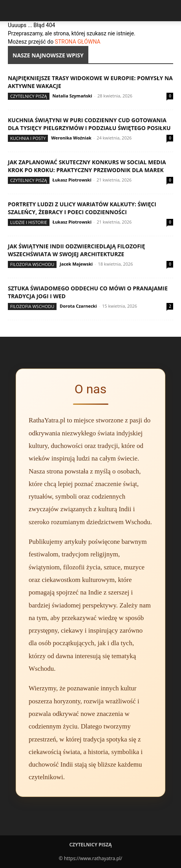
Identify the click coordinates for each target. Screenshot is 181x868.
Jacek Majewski (76, 264)
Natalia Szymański (72, 96)
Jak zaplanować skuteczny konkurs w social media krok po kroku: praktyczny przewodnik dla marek (87, 166)
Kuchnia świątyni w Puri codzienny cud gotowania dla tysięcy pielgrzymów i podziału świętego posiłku (89, 124)
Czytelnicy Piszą (29, 96)
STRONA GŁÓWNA (78, 42)
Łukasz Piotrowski (72, 180)
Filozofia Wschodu (32, 264)
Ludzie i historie (29, 222)
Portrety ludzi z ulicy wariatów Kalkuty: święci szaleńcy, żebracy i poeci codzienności (82, 208)
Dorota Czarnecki (78, 306)
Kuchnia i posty (28, 138)
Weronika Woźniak (71, 138)
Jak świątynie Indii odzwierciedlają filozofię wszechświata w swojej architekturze (76, 250)
